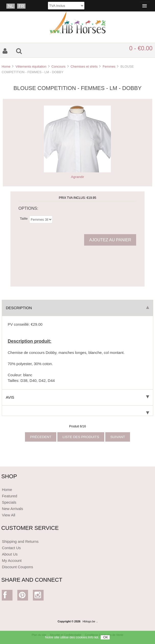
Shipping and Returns (20, 541)
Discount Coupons (17, 567)
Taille (24, 218)
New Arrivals (12, 509)
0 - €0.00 (141, 48)
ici (96, 639)
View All (8, 515)
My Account (12, 560)
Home (6, 66)
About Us (10, 554)
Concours (59, 66)
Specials (9, 502)
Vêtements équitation (31, 66)
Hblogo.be (89, 621)
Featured (9, 496)
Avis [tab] (77, 397)
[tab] (77, 411)
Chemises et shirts (84, 66)
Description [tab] (77, 308)
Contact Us (11, 548)
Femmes (109, 66)
